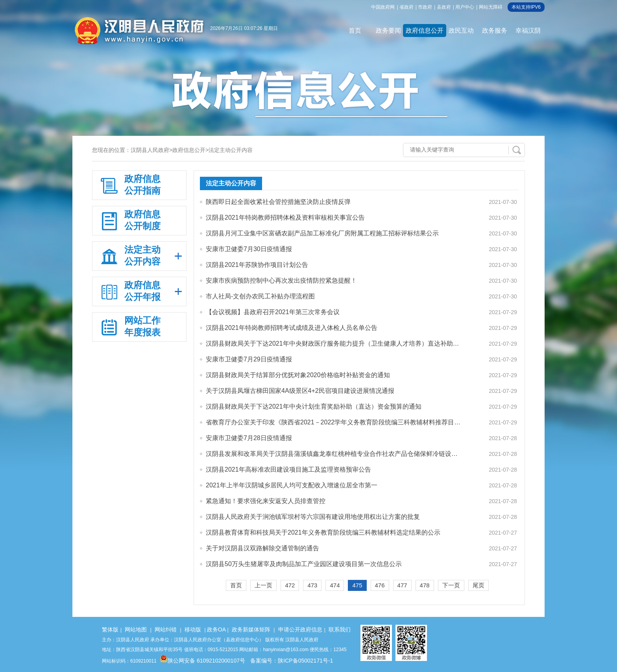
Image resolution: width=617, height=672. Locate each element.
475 (357, 585)
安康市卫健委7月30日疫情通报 (249, 249)
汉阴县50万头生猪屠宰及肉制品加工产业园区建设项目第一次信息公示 (304, 564)
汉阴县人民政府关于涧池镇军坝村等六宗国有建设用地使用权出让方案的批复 (313, 517)
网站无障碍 (491, 7)
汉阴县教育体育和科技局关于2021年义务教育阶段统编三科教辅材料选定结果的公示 (323, 532)
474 (335, 585)
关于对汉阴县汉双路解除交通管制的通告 (262, 548)
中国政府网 (383, 7)
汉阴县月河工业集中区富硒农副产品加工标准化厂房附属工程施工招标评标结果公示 (322, 233)
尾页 (478, 585)
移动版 (193, 629)
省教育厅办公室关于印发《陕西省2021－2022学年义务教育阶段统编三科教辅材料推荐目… (333, 422)
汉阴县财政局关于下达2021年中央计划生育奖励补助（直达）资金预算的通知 (314, 406)
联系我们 (340, 629)
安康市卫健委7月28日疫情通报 (249, 438)
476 (380, 585)
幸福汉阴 (528, 31)
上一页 (263, 585)
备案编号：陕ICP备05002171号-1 (292, 661)
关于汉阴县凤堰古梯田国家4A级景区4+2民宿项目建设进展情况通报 (300, 391)
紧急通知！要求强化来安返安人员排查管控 (266, 501)
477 (402, 585)
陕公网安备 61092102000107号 (202, 661)
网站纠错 (166, 629)
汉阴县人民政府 (150, 150)
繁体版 (110, 629)
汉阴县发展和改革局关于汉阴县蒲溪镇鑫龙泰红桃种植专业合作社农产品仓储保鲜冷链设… (332, 454)
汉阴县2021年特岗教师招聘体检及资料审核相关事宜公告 (285, 218)
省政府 (406, 7)
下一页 (451, 585)
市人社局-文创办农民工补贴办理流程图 (260, 296)
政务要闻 (388, 31)
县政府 (444, 7)
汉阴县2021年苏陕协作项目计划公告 (257, 265)
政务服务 (495, 31)
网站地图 (136, 629)
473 (312, 585)
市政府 (425, 7)
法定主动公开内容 (231, 150)
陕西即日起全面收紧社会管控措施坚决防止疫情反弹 (278, 202)
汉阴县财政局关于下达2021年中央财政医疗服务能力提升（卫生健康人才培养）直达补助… (333, 343)
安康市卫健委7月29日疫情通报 (249, 359)
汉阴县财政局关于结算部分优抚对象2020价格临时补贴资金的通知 (298, 375)
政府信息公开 (425, 31)
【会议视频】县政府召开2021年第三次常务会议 (273, 312)
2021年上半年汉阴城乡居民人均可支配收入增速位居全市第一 (292, 485)
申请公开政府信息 (300, 629)
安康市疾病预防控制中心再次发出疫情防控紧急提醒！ (281, 280)
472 (290, 585)
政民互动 (461, 31)
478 (425, 585)
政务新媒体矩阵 (251, 629)
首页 (355, 31)
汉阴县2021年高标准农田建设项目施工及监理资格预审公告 (288, 469)
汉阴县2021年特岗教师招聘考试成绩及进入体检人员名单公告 (292, 328)
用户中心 (465, 7)
